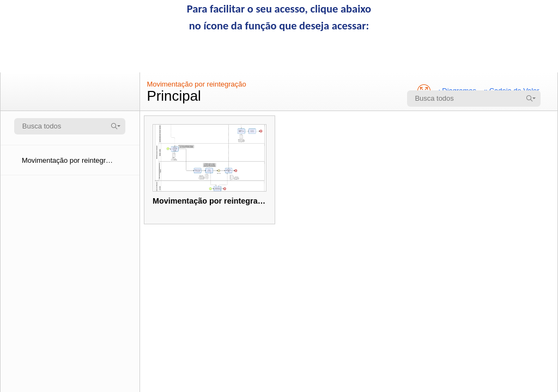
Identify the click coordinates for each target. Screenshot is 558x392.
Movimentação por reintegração (196, 84)
